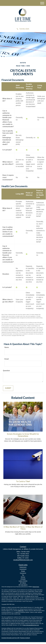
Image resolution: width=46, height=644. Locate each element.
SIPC (23, 611)
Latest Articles (23, 581)
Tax (23, 575)
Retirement (23, 567)
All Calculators (23, 585)
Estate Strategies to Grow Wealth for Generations (23, 435)
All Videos (23, 583)
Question (6, 371)
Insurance (23, 573)
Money (23, 577)
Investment (23, 569)
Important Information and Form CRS (10, 638)
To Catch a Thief (23, 481)
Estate (23, 571)
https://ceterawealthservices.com (31, 625)
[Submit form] (8, 388)
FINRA (19, 611)
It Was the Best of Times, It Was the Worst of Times (23, 528)
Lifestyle (23, 579)
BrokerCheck (36, 587)
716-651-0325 (23, 29)
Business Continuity (25, 638)
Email (7, 359)
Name (7, 347)
